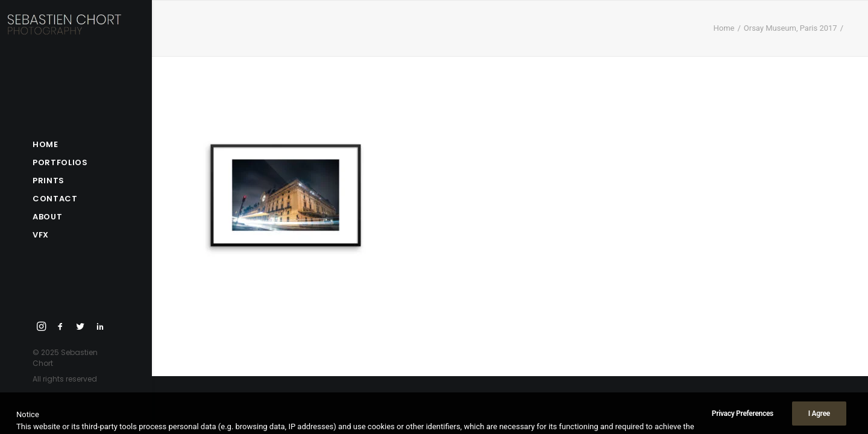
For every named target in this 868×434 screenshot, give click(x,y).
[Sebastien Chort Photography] (73, 33)
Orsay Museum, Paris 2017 (791, 28)
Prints (49, 181)
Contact (55, 199)
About (47, 217)
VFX (41, 235)
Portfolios (60, 162)
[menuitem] (76, 145)
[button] (42, 327)
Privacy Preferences (743, 423)
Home (46, 144)
